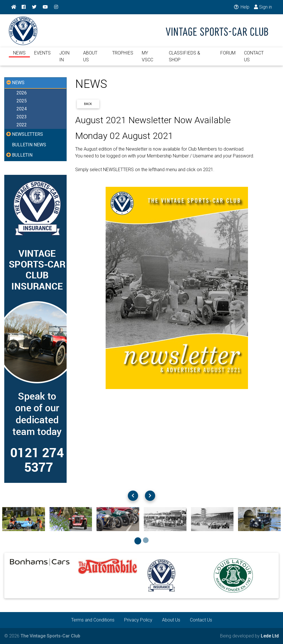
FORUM (228, 56)
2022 (22, 125)
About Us (171, 620)
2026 (22, 93)
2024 (22, 109)
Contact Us (201, 620)
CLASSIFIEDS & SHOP (184, 60)
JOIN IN (64, 60)
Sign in (263, 7)
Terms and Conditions (93, 620)
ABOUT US (90, 60)
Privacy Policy (138, 620)
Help (241, 7)
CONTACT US (254, 60)
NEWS (19, 56)
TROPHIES (123, 56)
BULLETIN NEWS (29, 145)
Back (88, 104)
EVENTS (42, 56)
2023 (22, 117)
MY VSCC (147, 60)
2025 (22, 101)
